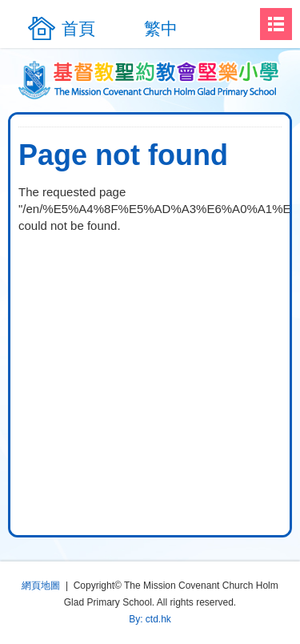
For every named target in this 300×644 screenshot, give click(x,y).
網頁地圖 (41, 586)
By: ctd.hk (150, 619)
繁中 (161, 28)
